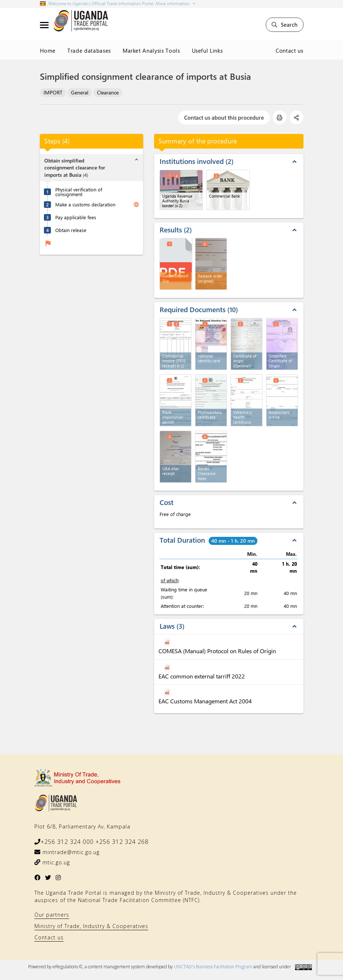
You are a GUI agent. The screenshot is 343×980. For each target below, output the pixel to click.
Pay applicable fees (76, 217)
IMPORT (53, 92)
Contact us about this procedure (224, 117)
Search (285, 25)
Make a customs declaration (85, 204)
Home (48, 51)
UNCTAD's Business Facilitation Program (213, 967)
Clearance (108, 92)
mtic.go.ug (55, 862)
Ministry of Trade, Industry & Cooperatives (91, 926)
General (80, 92)
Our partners (52, 915)
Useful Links (207, 51)
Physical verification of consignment (79, 192)
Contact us (290, 51)
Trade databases (89, 51)
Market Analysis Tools (151, 51)
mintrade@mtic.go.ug (70, 852)
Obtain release (71, 230)
